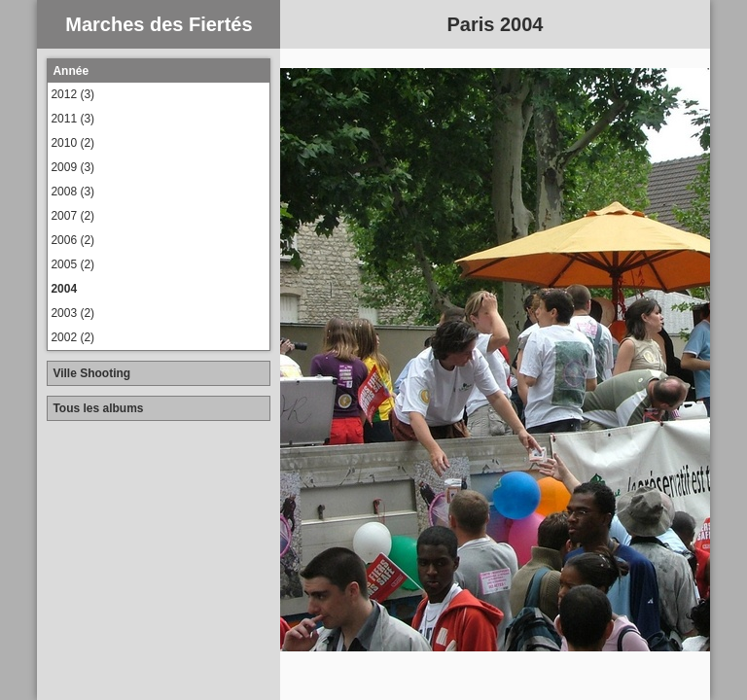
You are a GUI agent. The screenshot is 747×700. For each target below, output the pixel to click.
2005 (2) (72, 264)
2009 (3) (72, 167)
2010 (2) (72, 143)
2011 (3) (72, 119)
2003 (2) (72, 313)
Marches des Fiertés (159, 24)
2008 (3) (72, 192)
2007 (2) (72, 216)
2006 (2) (72, 240)
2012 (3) (72, 94)
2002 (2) (72, 337)
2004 (64, 289)
